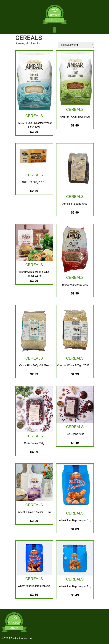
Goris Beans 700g (34, 443)
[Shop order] (76, 45)
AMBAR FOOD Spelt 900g (75, 117)
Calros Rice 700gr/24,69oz (34, 365)
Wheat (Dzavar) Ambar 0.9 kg (34, 512)
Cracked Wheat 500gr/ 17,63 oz (75, 365)
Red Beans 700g (75, 434)
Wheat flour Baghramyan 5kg (75, 586)
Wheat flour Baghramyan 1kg (75, 520)
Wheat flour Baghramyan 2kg (34, 586)
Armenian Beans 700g (75, 204)
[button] (54, 30)
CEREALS (34, 116)
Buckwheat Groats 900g (75, 285)
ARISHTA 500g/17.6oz (34, 182)
